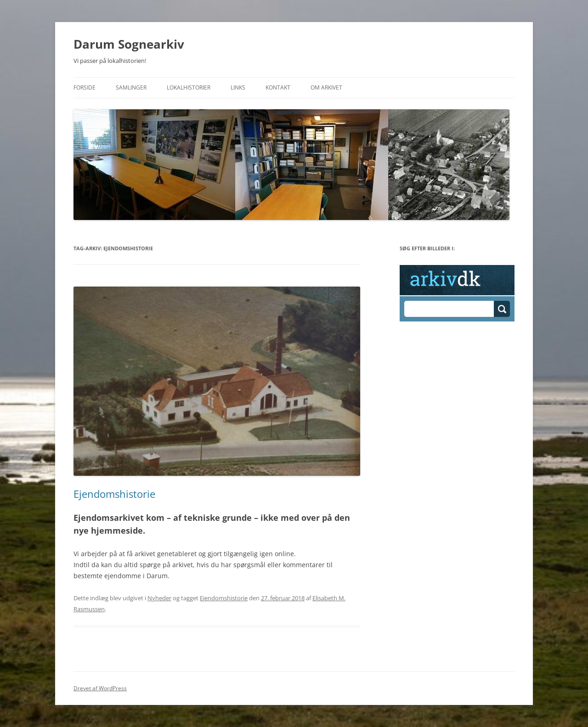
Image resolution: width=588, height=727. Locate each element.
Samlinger (131, 87)
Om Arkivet (326, 87)
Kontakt (278, 87)
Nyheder (159, 598)
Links (238, 87)
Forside (85, 87)
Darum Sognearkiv (129, 44)
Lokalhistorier (189, 87)
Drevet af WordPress (100, 688)
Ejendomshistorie (114, 494)
